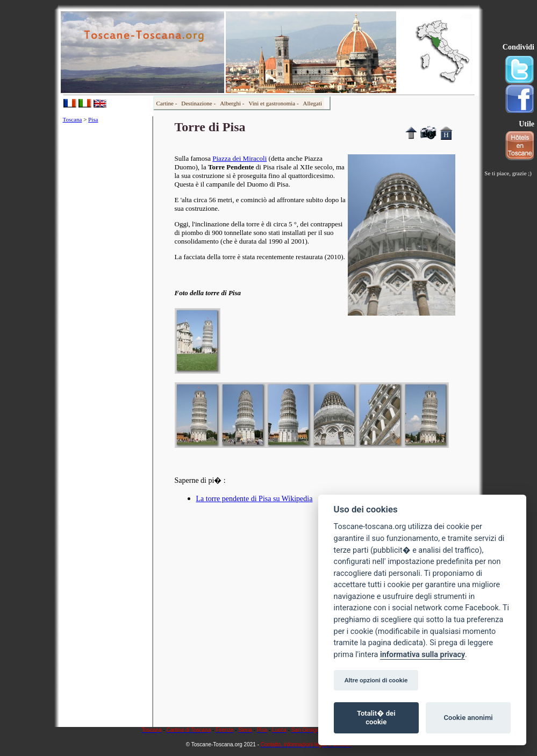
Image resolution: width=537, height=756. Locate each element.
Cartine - (167, 103)
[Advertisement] (106, 293)
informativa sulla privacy (423, 655)
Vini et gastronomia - (273, 103)
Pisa (93, 119)
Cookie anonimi (468, 718)
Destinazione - (198, 103)
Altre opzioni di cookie (376, 680)
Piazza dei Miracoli (239, 158)
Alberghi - (232, 103)
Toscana (73, 119)
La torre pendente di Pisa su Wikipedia (255, 499)
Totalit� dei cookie (376, 718)
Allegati (313, 103)
